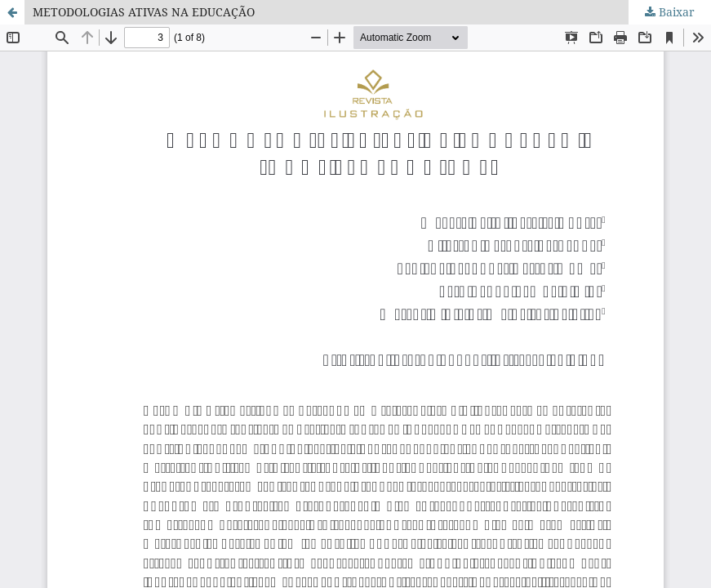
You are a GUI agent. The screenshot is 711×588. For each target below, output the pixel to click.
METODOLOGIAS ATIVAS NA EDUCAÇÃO (144, 12)
